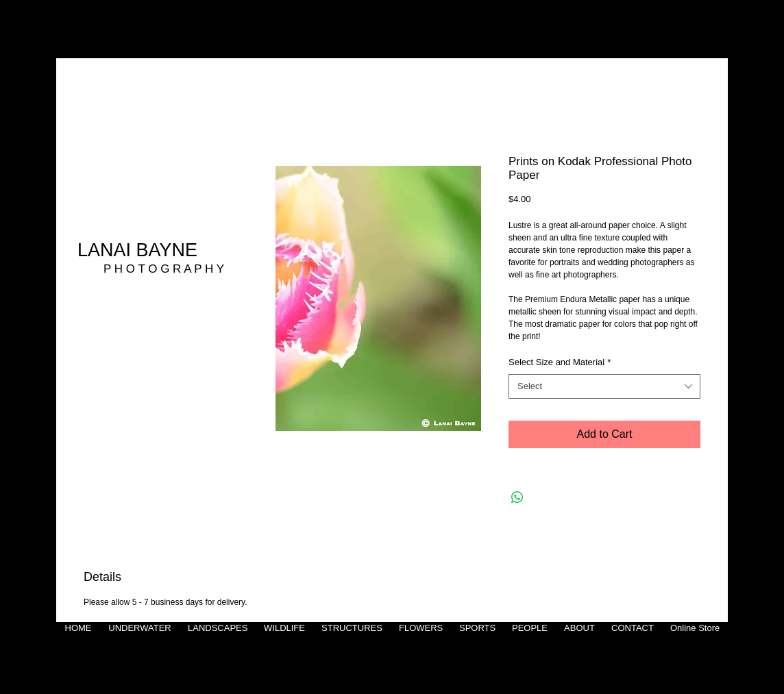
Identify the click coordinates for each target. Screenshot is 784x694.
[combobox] (604, 386)
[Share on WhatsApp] (517, 497)
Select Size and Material (560, 362)
